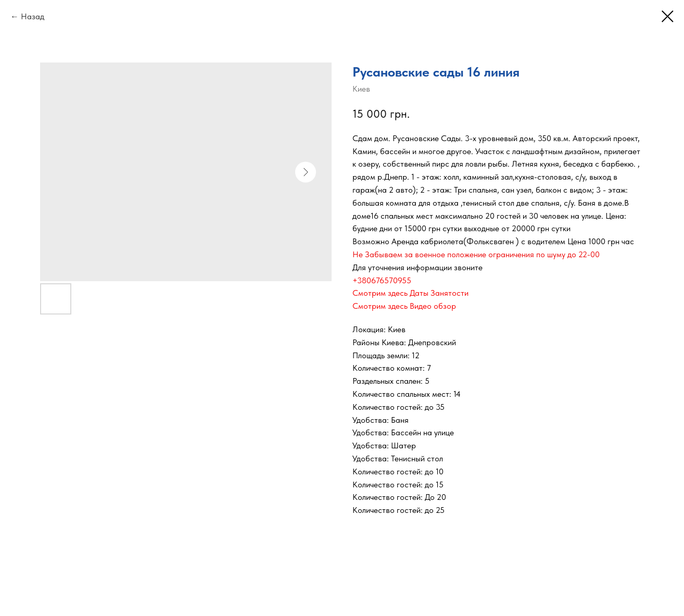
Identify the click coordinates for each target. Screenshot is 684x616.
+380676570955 (382, 280)
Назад (33, 16)
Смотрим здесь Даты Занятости (410, 293)
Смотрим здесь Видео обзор (404, 306)
